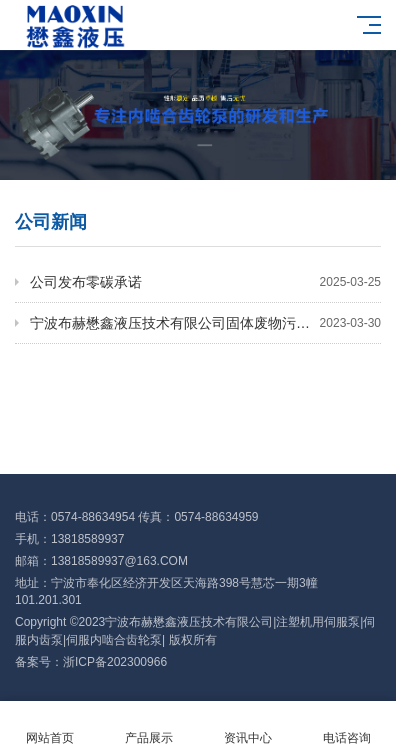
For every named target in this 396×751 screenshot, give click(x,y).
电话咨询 (346, 726)
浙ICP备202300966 (115, 662)
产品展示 (148, 726)
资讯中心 (247, 726)
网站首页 (49, 726)
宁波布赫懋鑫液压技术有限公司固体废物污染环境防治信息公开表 (205, 323)
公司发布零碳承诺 (205, 282)
